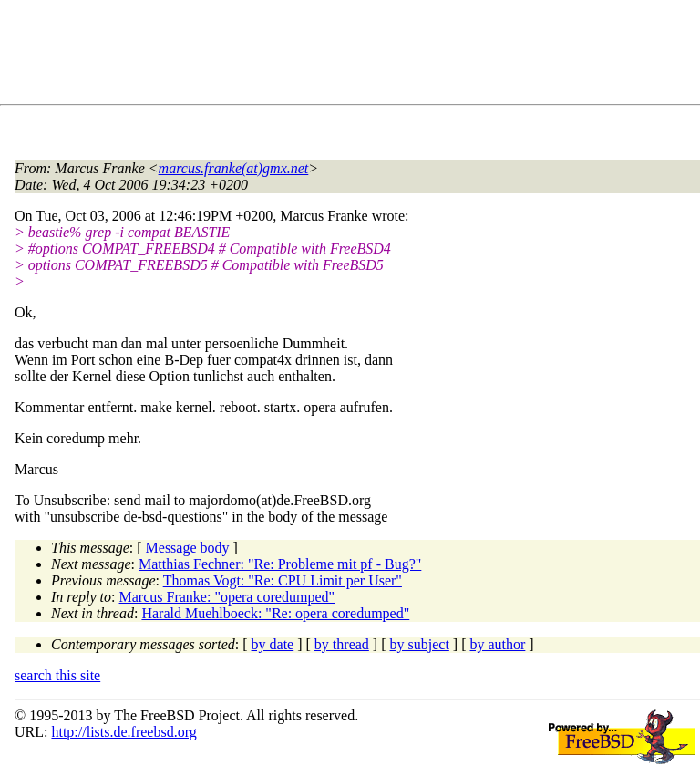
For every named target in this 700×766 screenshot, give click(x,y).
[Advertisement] (346, 56)
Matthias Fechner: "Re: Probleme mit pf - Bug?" (280, 564)
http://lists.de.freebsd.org (124, 732)
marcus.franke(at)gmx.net (234, 168)
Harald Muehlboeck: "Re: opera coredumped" (275, 613)
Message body (188, 548)
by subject (420, 644)
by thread (342, 644)
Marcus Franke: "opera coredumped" (227, 597)
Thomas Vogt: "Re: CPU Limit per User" (283, 580)
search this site (57, 675)
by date (273, 644)
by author (497, 644)
